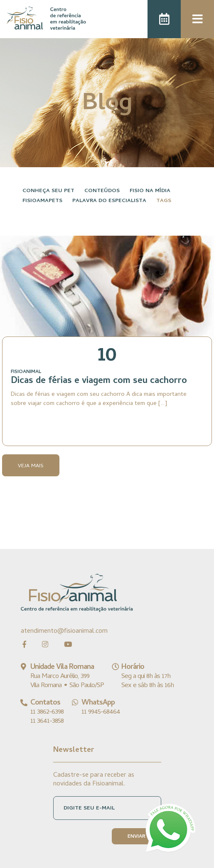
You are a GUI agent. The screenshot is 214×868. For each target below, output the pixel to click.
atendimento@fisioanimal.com (64, 631)
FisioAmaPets (42, 201)
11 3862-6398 (47, 712)
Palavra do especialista (109, 201)
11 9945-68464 (101, 712)
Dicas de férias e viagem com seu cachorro (99, 381)
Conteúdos (102, 191)
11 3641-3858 (47, 722)
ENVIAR (137, 837)
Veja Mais (31, 466)
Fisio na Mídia (150, 191)
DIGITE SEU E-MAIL (89, 808)
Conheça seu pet (48, 191)
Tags (164, 201)
